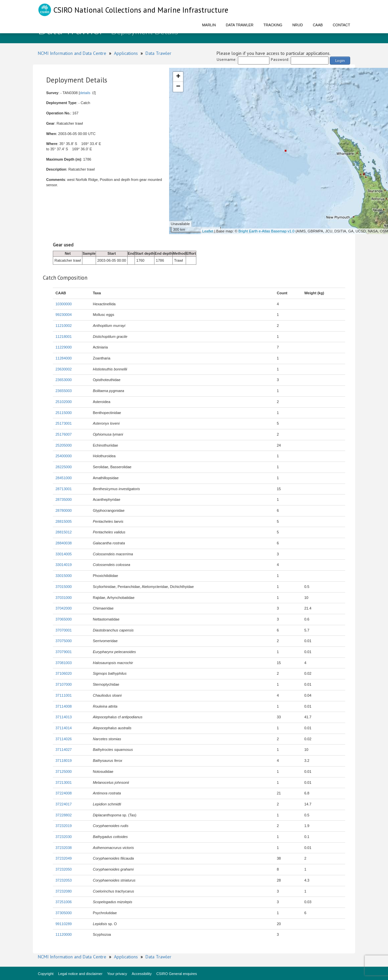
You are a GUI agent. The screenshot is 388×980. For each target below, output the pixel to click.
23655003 (64, 391)
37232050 (64, 869)
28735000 (64, 499)
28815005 (64, 521)
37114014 (64, 728)
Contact (341, 25)
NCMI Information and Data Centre (72, 53)
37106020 (64, 673)
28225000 (64, 467)
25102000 (64, 402)
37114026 (64, 739)
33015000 (64, 576)
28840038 (64, 543)
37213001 (64, 782)
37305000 (64, 913)
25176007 (64, 434)
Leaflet (208, 231)
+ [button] (178, 77)
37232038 (64, 848)
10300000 (64, 304)
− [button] (178, 87)
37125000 (64, 771)
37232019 (64, 826)
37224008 (64, 793)
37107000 (64, 684)
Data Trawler (240, 25)
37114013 (64, 717)
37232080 (64, 891)
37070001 (64, 630)
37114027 (64, 750)
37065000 (64, 619)
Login (340, 60)
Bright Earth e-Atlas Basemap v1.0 (267, 231)
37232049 (64, 858)
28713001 (64, 489)
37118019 (64, 761)
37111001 (64, 695)
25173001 (64, 423)
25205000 (64, 445)
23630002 (64, 369)
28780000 (64, 510)
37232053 (64, 880)
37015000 (64, 587)
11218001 (64, 337)
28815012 (64, 532)
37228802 (64, 815)
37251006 (64, 902)
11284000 (64, 358)
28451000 (64, 478)
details (85, 93)
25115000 (64, 413)
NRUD (298, 25)
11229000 (64, 347)
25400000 (64, 456)
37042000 (64, 608)
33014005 (64, 554)
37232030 (64, 837)
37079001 (64, 652)
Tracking (273, 25)
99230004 (64, 315)
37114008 (64, 706)
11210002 (64, 326)
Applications (126, 53)
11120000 (64, 934)
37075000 (64, 641)
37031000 (64, 598)
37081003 (64, 663)
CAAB (318, 25)
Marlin (209, 25)
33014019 (64, 565)
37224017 (64, 804)
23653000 (64, 380)
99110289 (64, 924)
